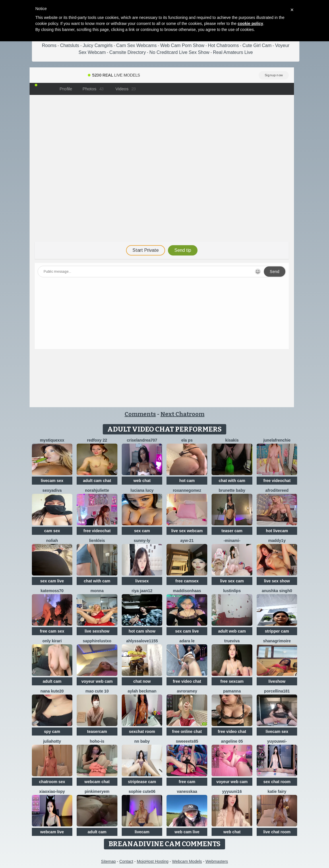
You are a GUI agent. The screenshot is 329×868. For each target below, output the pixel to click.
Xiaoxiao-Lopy (52, 791)
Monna (97, 591)
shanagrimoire (277, 641)
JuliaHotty (52, 741)
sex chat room (277, 782)
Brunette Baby (232, 490)
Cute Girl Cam (257, 45)
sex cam (142, 531)
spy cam (52, 732)
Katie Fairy (277, 791)
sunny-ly (142, 541)
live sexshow (97, 631)
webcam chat (97, 782)
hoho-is (97, 741)
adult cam (52, 681)
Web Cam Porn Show (182, 45)
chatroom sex (52, 782)
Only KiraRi (52, 641)
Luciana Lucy (142, 490)
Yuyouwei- (277, 741)
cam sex (52, 531)
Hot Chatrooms (223, 45)
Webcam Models (187, 861)
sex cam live (52, 581)
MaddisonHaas (187, 591)
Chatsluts (70, 45)
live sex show (277, 581)
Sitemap (108, 861)
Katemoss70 (52, 591)
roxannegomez (187, 490)
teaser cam (232, 531)
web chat (142, 481)
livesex (142, 581)
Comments (140, 414)
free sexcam (232, 681)
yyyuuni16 (232, 791)
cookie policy (250, 24)
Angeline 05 (232, 741)
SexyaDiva (52, 490)
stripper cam (277, 631)
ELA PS (187, 440)
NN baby (142, 741)
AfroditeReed (277, 490)
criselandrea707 (142, 440)
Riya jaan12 (142, 591)
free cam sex (52, 631)
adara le (187, 641)
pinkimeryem (97, 791)
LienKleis (97, 541)
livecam (142, 832)
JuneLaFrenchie (277, 440)
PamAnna (232, 691)
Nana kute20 (52, 691)
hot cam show (142, 631)
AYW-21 (187, 541)
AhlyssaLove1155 (142, 641)
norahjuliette (97, 490)
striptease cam (142, 782)
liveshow (277, 681)
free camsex (187, 581)
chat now (142, 681)
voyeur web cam (97, 681)
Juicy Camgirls (98, 45)
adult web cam (232, 631)
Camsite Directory (128, 52)
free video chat (187, 681)
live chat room (277, 832)
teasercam (97, 732)
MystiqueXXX (52, 440)
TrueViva (232, 641)
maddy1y (277, 541)
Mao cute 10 (97, 691)
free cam (187, 782)
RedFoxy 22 (97, 440)
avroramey (187, 691)
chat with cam (232, 481)
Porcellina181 (277, 691)
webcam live (52, 832)
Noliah (52, 541)
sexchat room (142, 732)
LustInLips (232, 591)
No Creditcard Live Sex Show (179, 52)
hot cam (187, 481)
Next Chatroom (182, 414)
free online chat (187, 732)
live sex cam (232, 581)
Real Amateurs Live (233, 52)
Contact (126, 861)
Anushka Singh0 (277, 591)
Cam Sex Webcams (137, 45)
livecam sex (52, 481)
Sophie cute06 (142, 791)
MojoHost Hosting (153, 861)
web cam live (187, 832)
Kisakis (232, 440)
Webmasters (217, 861)
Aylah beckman (142, 691)
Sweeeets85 (187, 741)
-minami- (232, 541)
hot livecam (277, 531)
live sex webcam (187, 531)
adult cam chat (97, 481)
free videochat (277, 481)
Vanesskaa (187, 791)
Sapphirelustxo (97, 641)
